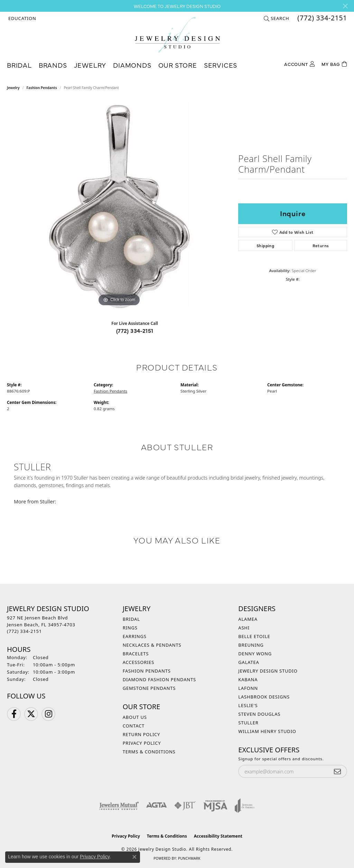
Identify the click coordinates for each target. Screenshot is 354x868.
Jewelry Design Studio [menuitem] (268, 671)
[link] (322, 18)
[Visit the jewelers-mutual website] (119, 806)
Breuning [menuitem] (251, 645)
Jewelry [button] (90, 65)
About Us (135, 717)
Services (221, 65)
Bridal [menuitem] (131, 619)
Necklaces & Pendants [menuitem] (152, 645)
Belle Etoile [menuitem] (254, 636)
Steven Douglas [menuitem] (259, 714)
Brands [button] (53, 65)
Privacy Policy (142, 743)
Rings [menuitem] (130, 628)
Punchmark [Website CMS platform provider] (189, 858)
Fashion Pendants (42, 88)
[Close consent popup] (134, 857)
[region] (119, 204)
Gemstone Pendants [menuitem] (149, 688)
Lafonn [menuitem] (248, 688)
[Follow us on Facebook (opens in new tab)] (14, 714)
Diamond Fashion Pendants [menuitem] (159, 679)
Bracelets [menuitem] (136, 654)
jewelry (13, 88)
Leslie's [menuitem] (248, 705)
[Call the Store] (24, 631)
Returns (321, 245)
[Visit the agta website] (156, 806)
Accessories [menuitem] (139, 662)
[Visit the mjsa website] (215, 806)
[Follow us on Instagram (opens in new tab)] (48, 714)
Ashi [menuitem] (244, 628)
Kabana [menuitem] (248, 679)
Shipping (265, 245)
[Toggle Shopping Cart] (334, 63)
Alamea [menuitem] (248, 619)
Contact (134, 726)
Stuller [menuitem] (248, 723)
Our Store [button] (178, 65)
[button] (22, 18)
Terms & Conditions (149, 752)
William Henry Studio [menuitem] (267, 731)
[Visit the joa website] (245, 806)
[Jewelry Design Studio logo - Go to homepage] (177, 35)
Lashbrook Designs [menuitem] (264, 697)
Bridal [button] (19, 65)
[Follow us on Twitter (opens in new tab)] (31, 714)
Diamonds (132, 65)
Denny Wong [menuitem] (255, 654)
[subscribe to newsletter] (337, 771)
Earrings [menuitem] (135, 636)
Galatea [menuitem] (249, 662)
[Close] (345, 6)
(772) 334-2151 (135, 330)
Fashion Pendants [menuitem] (147, 671)
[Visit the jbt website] (185, 806)
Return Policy (142, 734)
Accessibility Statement (218, 836)
